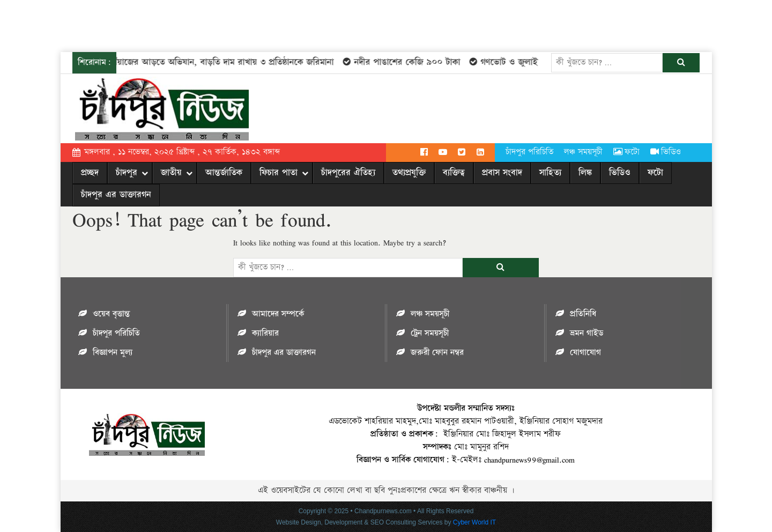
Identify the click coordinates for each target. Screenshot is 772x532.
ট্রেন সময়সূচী (430, 333)
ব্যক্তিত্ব (454, 173)
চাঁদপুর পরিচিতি (529, 152)
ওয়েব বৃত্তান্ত (111, 314)
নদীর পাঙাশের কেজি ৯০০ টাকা (401, 62)
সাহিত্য (550, 173)
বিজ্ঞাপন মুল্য (113, 353)
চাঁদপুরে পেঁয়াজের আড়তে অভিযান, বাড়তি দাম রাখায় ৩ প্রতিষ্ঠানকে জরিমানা (201, 62)
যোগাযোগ (585, 353)
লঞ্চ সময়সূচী (583, 152)
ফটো (626, 152)
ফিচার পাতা (279, 173)
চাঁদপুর (127, 173)
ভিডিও (666, 152)
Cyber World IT (474, 522)
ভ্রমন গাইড (587, 333)
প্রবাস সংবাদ (502, 173)
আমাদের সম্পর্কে (278, 314)
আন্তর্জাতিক (224, 173)
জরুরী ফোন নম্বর (437, 353)
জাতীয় (171, 173)
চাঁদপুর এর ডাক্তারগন (116, 195)
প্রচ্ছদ (90, 173)
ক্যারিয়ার (265, 333)
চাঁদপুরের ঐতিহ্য (348, 173)
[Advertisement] (195, 24)
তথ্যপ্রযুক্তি (409, 173)
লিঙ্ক (585, 173)
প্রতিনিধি (583, 314)
